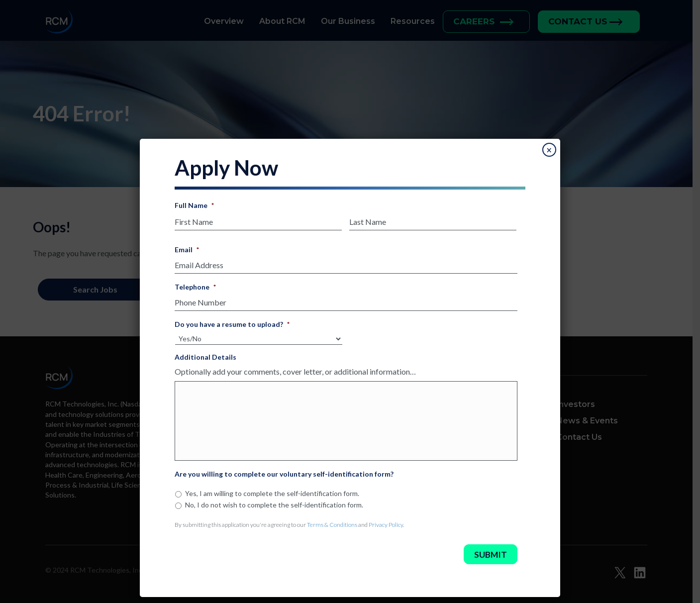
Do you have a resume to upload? (232, 324)
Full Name (194, 205)
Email (187, 250)
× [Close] (549, 150)
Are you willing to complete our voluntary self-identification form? (284, 474)
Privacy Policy (386, 525)
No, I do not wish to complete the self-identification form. (274, 505)
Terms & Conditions (332, 525)
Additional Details (205, 357)
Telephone (195, 287)
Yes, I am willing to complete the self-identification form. (272, 493)
